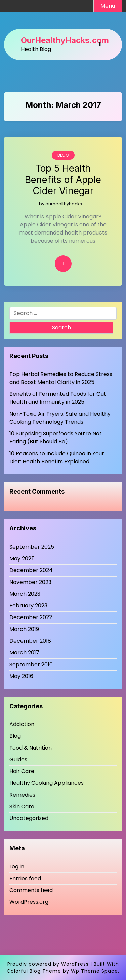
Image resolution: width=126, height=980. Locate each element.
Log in (17, 867)
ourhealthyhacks (64, 204)
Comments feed (31, 890)
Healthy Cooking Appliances (47, 783)
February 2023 (28, 606)
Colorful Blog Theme (34, 971)
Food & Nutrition (31, 748)
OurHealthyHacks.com (65, 40)
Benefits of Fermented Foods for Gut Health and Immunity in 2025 (58, 398)
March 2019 (24, 629)
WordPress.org (29, 902)
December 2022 (31, 617)
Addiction (22, 724)
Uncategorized (29, 818)
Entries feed (25, 878)
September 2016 (31, 664)
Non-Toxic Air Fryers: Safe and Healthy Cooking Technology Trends (60, 418)
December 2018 (30, 641)
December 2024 (31, 570)
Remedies (22, 795)
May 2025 (22, 559)
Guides (18, 759)
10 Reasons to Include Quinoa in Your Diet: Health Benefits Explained (57, 457)
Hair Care (22, 771)
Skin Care (22, 806)
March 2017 (24, 653)
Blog (63, 155)
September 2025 (32, 547)
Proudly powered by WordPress (48, 964)
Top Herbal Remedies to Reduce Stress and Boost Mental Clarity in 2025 (61, 378)
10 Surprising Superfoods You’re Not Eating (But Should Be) (56, 438)
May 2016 (21, 676)
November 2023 (30, 582)
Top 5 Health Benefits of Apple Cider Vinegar (63, 180)
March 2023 (25, 594)
